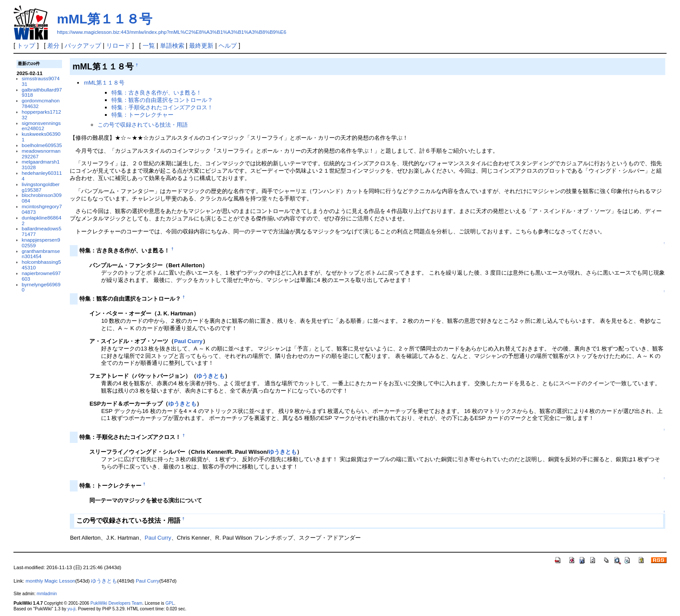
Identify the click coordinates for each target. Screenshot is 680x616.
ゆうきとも (211, 376)
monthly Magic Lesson (51, 581)
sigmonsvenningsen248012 (41, 126)
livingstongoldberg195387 (41, 187)
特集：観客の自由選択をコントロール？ (162, 100)
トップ (26, 46)
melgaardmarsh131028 (41, 164)
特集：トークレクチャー (142, 115)
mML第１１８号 (105, 19)
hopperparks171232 (41, 115)
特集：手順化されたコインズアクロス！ (162, 107)
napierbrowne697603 (41, 276)
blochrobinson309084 (42, 198)
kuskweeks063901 (41, 137)
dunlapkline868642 (41, 220)
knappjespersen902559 (41, 242)
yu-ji (72, 609)
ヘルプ (228, 46)
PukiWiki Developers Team (116, 603)
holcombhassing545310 (41, 265)
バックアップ (83, 46)
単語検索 (172, 46)
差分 (53, 46)
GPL (170, 603)
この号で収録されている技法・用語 (143, 125)
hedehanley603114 (42, 176)
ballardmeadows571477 (41, 231)
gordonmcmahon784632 (41, 103)
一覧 (149, 46)
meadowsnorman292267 (41, 154)
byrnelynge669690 (41, 287)
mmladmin (47, 594)
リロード (118, 46)
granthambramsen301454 (41, 254)
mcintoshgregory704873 (42, 209)
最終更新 (201, 46)
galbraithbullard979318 (42, 92)
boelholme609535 (42, 145)
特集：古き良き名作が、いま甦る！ (157, 93)
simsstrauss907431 (41, 81)
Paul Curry (188, 341)
